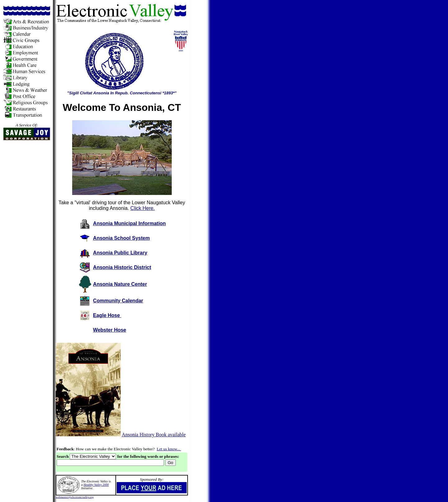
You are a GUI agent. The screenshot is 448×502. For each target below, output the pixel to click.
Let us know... (169, 449)
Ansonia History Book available (154, 435)
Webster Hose (110, 330)
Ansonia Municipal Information (129, 223)
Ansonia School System (121, 238)
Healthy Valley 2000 (96, 485)
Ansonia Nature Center (120, 284)
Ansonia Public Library (120, 253)
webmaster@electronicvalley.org (75, 497)
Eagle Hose (107, 315)
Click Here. (142, 208)
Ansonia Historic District (122, 267)
